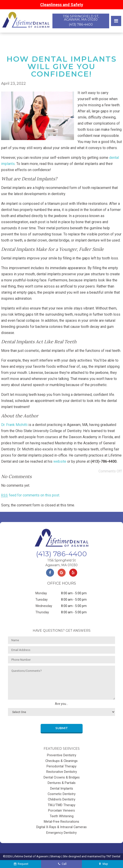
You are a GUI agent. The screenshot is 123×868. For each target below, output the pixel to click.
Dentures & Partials (62, 783)
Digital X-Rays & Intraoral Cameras (61, 827)
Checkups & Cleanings (61, 761)
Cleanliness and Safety (62, 5)
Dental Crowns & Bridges (62, 777)
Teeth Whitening (62, 816)
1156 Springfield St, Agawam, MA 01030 (81, 18)
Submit (62, 728)
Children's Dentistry (62, 799)
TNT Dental (113, 856)
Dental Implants (62, 789)
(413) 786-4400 (81, 24)
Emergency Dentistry (61, 833)
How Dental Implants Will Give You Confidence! (62, 66)
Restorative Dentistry (62, 772)
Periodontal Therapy (61, 766)
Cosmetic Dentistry (62, 794)
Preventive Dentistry (62, 755)
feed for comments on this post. (31, 495)
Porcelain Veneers (61, 811)
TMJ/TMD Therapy (61, 805)
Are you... (61, 704)
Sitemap (55, 856)
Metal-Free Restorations (61, 822)
